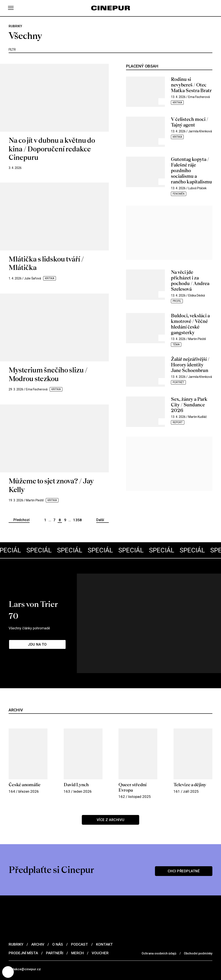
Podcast (80, 906)
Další (100, 520)
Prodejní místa (23, 915)
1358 (77, 520)
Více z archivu (111, 783)
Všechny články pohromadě (34, 602)
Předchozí (21, 520)
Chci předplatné (182, 832)
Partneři (55, 915)
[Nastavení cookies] (9, 971)
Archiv (38, 906)
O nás (58, 906)
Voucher (100, 915)
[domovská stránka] (110, 8)
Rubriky (16, 906)
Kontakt (104, 906)
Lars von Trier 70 (47, 589)
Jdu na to (39, 620)
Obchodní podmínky (198, 915)
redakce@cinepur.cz (26, 931)
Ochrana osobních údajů (159, 915)
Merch (77, 915)
